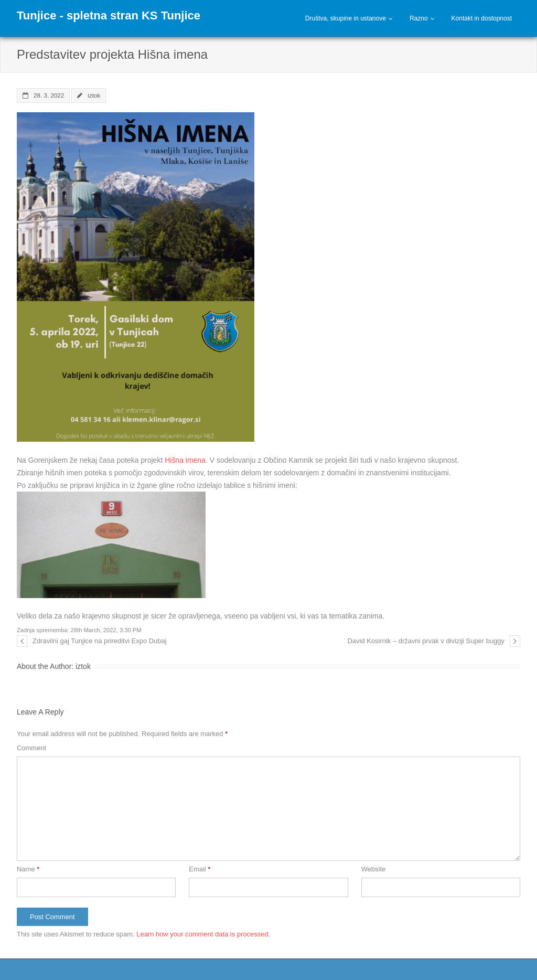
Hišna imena (185, 460)
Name (28, 869)
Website (374, 869)
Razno (419, 18)
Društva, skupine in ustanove (346, 18)
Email (200, 869)
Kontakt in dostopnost (482, 18)
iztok (94, 95)
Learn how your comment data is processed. (203, 934)
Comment (31, 748)
